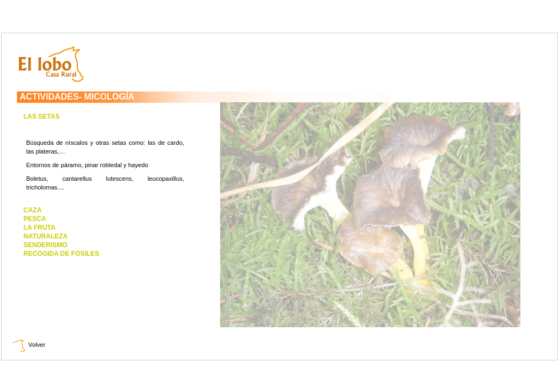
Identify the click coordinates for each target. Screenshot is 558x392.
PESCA (35, 219)
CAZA (32, 210)
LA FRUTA (40, 228)
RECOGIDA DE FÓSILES (61, 254)
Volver (29, 345)
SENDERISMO (46, 245)
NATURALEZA (46, 236)
